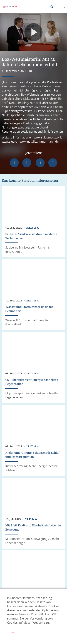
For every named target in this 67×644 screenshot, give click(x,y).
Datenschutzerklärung (37, 598)
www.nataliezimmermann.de (39, 142)
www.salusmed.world (48, 137)
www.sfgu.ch (11, 142)
